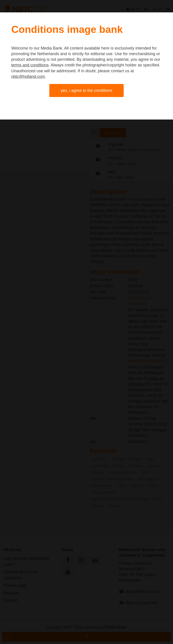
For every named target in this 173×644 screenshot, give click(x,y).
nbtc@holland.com (28, 77)
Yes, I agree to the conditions (86, 90)
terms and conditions (30, 65)
